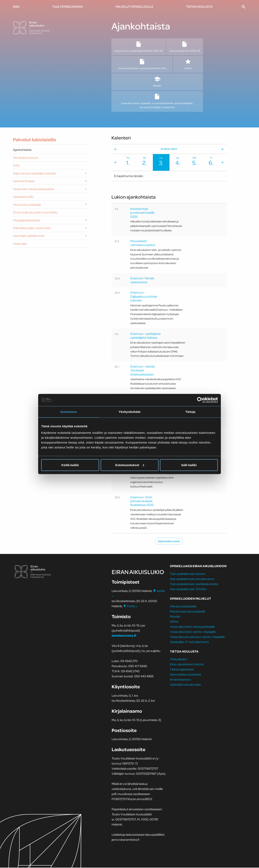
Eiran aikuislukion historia (187, 665)
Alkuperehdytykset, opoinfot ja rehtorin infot (142, 64)
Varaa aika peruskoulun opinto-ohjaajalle (197, 637)
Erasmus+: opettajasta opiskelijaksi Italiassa (145, 336)
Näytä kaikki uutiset (169, 542)
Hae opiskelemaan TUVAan (188, 589)
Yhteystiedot (178, 659)
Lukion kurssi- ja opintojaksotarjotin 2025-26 (139, 47)
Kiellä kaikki (70, 465)
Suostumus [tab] (69, 412)
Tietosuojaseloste (182, 670)
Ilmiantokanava (180, 680)
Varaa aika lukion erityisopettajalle (192, 627)
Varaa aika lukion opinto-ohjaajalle (193, 632)
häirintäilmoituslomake (186, 685)
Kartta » (131, 606)
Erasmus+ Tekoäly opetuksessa (142, 280)
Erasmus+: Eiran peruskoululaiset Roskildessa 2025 (142, 501)
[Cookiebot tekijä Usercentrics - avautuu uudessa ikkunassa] (200, 400)
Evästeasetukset (130, 465)
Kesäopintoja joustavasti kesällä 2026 (142, 213)
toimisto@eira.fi (124, 636)
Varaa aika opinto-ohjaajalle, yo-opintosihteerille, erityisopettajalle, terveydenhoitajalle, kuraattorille (157, 101)
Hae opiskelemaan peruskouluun (192, 579)
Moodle (157, 82)
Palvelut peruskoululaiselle (188, 612)
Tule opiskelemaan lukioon (188, 574)
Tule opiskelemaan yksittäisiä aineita (194, 584)
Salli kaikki (189, 465)
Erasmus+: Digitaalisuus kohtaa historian (144, 297)
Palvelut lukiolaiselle (183, 607)
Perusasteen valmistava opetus (143, 243)
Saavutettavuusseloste (185, 675)
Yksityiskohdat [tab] (129, 412)
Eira (16, 7)
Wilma (188, 64)
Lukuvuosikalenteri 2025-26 (185, 47)
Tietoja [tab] (190, 412)
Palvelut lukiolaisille (35, 140)
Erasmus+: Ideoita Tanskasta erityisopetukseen (142, 371)
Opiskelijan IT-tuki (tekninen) (189, 642)
